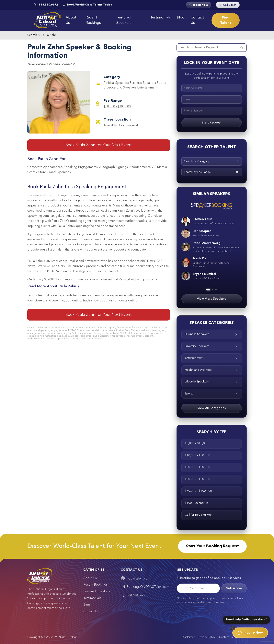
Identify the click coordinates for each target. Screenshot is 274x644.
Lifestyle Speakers (212, 382)
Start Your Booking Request (212, 546)
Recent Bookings (93, 20)
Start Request (211, 123)
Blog (181, 18)
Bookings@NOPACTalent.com (148, 587)
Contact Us (197, 20)
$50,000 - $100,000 (117, 107)
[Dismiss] (233, 628)
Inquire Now (250, 633)
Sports (212, 394)
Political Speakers (116, 83)
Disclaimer (188, 637)
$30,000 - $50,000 (197, 479)
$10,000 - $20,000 (197, 456)
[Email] (198, 588)
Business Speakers (143, 83)
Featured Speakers (124, 20)
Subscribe (234, 588)
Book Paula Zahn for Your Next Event (99, 145)
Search (32, 35)
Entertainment (147, 88)
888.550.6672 (136, 595)
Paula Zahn (49, 35)
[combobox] (212, 161)
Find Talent (226, 20)
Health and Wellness (212, 370)
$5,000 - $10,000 (197, 444)
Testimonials (160, 18)
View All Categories (211, 408)
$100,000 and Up (196, 503)
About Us (71, 20)
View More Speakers (212, 299)
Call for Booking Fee (198, 515)
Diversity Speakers (212, 346)
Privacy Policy (207, 637)
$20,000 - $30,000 (197, 467)
